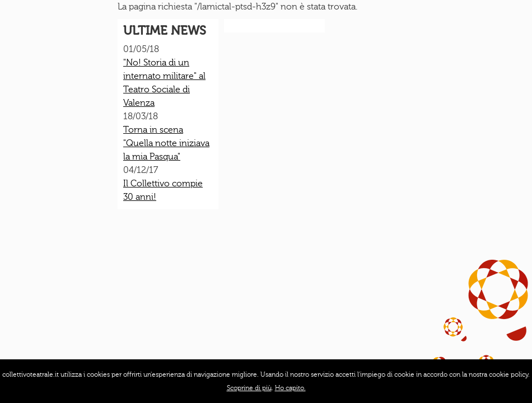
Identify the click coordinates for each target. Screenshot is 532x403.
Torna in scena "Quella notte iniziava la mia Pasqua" (166, 143)
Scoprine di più (249, 388)
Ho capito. (290, 388)
